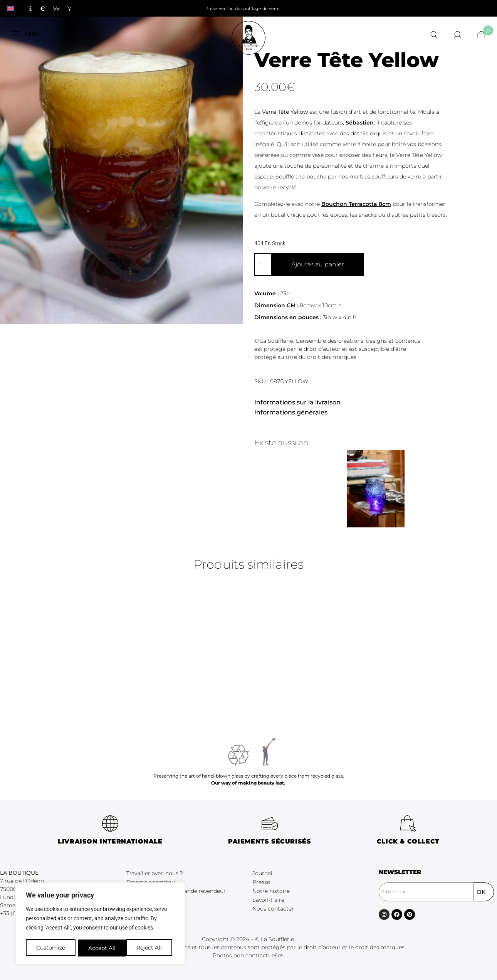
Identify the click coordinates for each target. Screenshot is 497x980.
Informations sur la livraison (297, 402)
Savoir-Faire (268, 900)
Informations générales (291, 412)
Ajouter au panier (318, 264)
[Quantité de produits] (263, 264)
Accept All (151, 948)
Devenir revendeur (151, 882)
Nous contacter (273, 909)
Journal (262, 873)
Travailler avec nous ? (155, 873)
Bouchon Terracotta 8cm (356, 204)
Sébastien (360, 123)
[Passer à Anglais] (10, 8)
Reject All (101, 948)
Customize (50, 948)
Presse (261, 882)
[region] (100, 924)
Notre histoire (271, 891)
